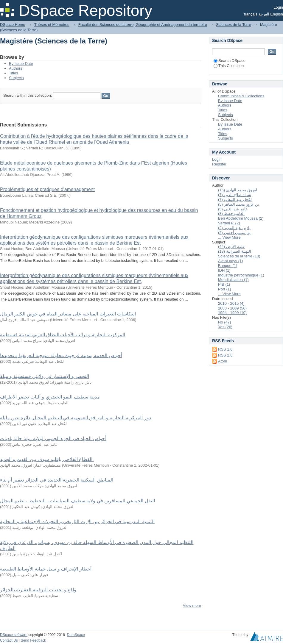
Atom (223, 361)
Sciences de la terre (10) (239, 256)
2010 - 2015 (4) (231, 303)
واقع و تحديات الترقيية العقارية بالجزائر (38, 590)
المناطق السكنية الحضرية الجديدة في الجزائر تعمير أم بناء (57, 480)
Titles (14, 73)
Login (278, 7)
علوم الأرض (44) (231, 247)
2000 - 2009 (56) (232, 308)
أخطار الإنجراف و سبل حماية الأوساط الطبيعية (46, 569)
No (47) (224, 322)
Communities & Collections (241, 96)
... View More (229, 237)
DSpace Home (13, 25)
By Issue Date (21, 64)
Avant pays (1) (231, 261)
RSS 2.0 (225, 355)
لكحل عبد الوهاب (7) (235, 200)
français (251, 14)
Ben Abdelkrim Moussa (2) (241, 218)
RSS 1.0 (225, 349)
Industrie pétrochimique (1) (241, 275)
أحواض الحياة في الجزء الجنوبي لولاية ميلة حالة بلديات (53, 439)
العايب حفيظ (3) (231, 214)
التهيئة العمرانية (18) (235, 251)
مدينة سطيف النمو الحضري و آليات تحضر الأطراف (50, 397)
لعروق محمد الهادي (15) (238, 190)
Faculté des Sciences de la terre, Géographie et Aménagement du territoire (143, 25)
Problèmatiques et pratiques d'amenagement (47, 189)
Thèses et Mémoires (52, 25)
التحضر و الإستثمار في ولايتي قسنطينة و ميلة (45, 376)
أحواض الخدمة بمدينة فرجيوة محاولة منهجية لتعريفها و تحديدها (61, 355)
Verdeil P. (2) (229, 223)
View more (192, 605)
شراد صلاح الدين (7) (235, 195)
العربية (264, 14)
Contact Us (9, 640)
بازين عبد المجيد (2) (234, 228)
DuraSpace (76, 635)
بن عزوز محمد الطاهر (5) (239, 204)
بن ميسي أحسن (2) (234, 233)
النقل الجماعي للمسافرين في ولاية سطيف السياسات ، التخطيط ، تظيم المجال (77, 501)
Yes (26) (225, 327)
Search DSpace (230, 61)
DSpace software (14, 635)
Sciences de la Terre (234, 25)
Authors (16, 68)
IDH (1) (224, 270)
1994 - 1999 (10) (232, 313)
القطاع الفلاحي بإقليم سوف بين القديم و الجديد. (47, 459)
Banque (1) (228, 266)
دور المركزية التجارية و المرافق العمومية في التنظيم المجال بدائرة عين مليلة (76, 418)
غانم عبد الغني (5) (233, 209)
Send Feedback (34, 640)
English (277, 14)
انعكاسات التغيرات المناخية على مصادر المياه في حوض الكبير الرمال (68, 314)
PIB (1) (224, 284)
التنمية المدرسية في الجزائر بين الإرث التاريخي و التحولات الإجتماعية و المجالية (77, 522)
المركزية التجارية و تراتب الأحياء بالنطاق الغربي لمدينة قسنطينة (63, 335)
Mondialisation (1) (233, 280)
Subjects (16, 78)
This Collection (229, 66)
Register (219, 164)
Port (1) (224, 289)
